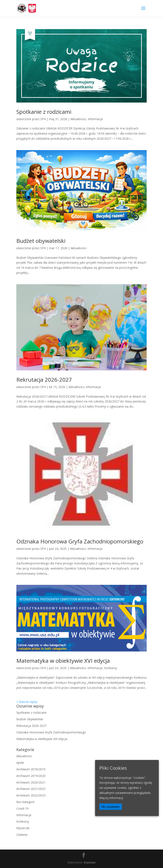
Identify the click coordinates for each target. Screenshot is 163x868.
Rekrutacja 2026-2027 (44, 380)
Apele (20, 763)
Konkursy (111, 668)
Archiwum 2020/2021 (31, 782)
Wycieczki (23, 828)
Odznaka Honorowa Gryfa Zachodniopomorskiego (80, 541)
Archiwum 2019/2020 (31, 776)
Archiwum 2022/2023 (31, 795)
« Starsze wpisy (27, 702)
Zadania (22, 835)
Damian (90, 862)
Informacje (95, 119)
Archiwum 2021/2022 (31, 789)
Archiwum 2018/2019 (31, 769)
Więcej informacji (111, 798)
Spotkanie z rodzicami (44, 112)
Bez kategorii (25, 802)
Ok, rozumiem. (111, 807)
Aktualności (78, 119)
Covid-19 (22, 808)
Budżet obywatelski (41, 241)
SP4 (43, 119)
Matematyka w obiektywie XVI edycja (63, 661)
